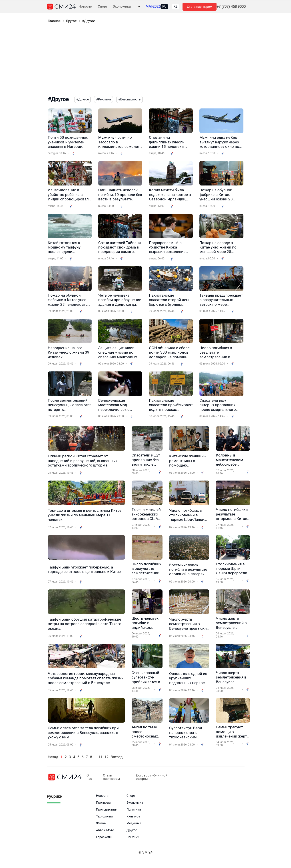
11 (100, 757)
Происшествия (107, 809)
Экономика (122, 7)
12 (106, 757)
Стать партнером (200, 7)
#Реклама (103, 99)
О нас (89, 777)
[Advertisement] (146, 60)
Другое (71, 21)
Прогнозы (103, 803)
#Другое (88, 21)
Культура (133, 816)
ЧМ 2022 (133, 837)
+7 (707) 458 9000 (231, 7)
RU (164, 6)
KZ (175, 6)
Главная (54, 21)
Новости (85, 7)
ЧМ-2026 (153, 7)
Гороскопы (104, 837)
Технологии (104, 816)
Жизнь (101, 823)
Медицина (134, 823)
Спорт (102, 7)
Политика (134, 809)
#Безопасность (129, 99)
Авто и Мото (105, 830)
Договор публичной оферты (149, 777)
